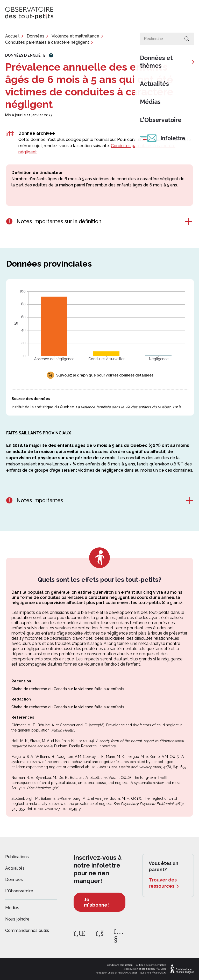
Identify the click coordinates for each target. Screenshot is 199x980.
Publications (17, 857)
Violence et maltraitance (75, 36)
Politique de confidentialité (150, 965)
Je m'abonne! (96, 902)
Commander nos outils (27, 930)
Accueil (12, 36)
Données (35, 36)
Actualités (15, 868)
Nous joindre (17, 919)
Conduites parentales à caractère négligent (47, 42)
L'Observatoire (19, 891)
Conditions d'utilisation (120, 965)
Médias (12, 908)
